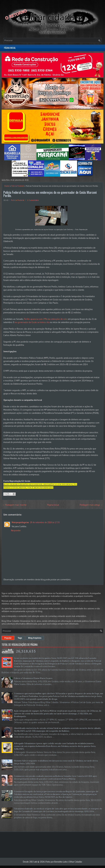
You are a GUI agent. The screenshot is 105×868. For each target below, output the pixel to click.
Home (7, 186)
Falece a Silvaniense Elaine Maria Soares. (33, 678)
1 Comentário (33, 200)
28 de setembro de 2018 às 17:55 (45, 522)
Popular (8, 638)
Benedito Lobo (61, 862)
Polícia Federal (18, 186)
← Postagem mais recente (15, 505)
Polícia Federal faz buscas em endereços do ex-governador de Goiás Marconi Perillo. (50, 194)
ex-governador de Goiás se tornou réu (32, 322)
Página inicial (10, 48)
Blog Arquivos (35, 638)
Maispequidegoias (20, 522)
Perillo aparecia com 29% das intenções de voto (46, 319)
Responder (16, 530)
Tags (20, 638)
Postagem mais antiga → (91, 505)
